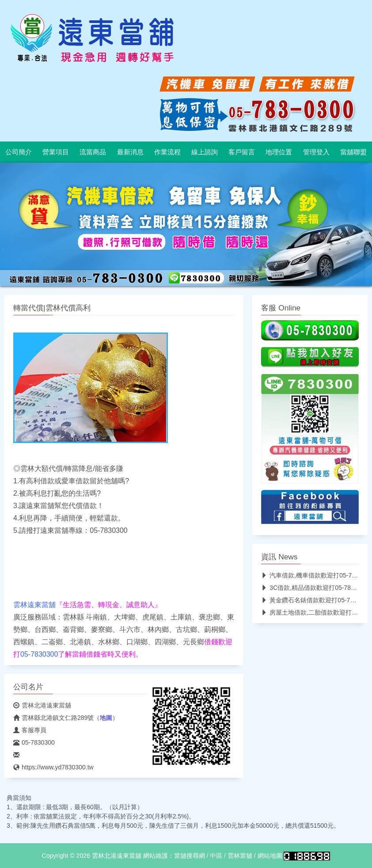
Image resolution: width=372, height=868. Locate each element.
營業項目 (56, 152)
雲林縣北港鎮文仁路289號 (53, 718)
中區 (216, 856)
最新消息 (130, 152)
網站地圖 (270, 856)
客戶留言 (242, 152)
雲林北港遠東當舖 (42, 705)
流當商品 (93, 152)
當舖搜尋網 (190, 856)
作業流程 (167, 152)
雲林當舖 (240, 856)
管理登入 (316, 152)
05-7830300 (34, 742)
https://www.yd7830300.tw (53, 767)
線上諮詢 (205, 152)
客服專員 (30, 730)
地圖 (106, 718)
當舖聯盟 (353, 152)
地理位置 (279, 152)
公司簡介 (19, 152)
